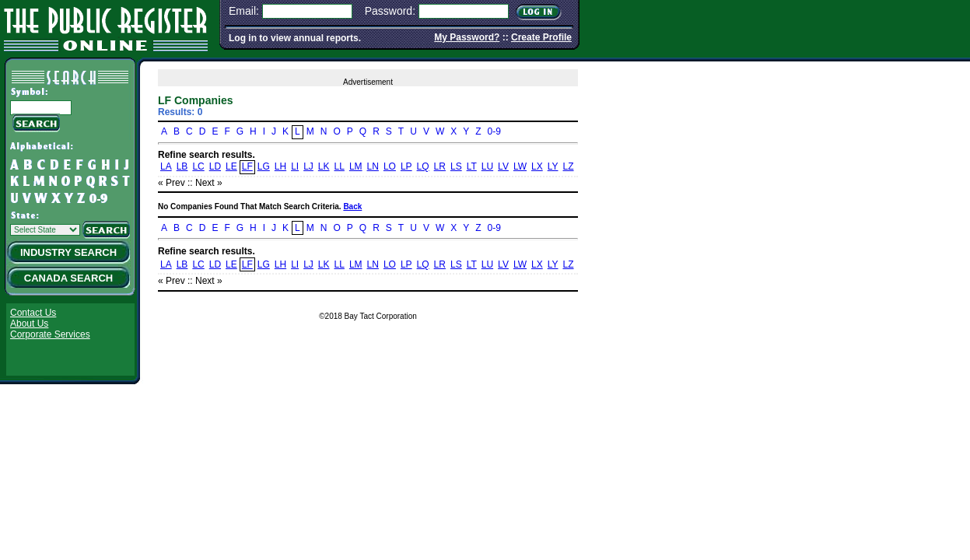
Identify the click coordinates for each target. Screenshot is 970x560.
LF (247, 166)
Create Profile (541, 37)
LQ (423, 166)
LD (215, 166)
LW (520, 166)
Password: (390, 11)
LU (487, 166)
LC (198, 166)
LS (456, 166)
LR (440, 166)
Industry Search (68, 252)
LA (166, 166)
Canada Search (68, 278)
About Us (29, 324)
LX (537, 166)
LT (472, 166)
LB (182, 166)
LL (340, 166)
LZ (569, 166)
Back (352, 206)
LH (280, 166)
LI (295, 166)
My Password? (467, 37)
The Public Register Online (106, 27)
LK (324, 166)
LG (264, 166)
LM (356, 166)
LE (231, 166)
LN (373, 166)
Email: (244, 11)
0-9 (494, 131)
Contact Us (33, 313)
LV (503, 166)
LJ (308, 166)
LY (553, 166)
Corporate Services (50, 334)
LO (390, 166)
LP (406, 166)
